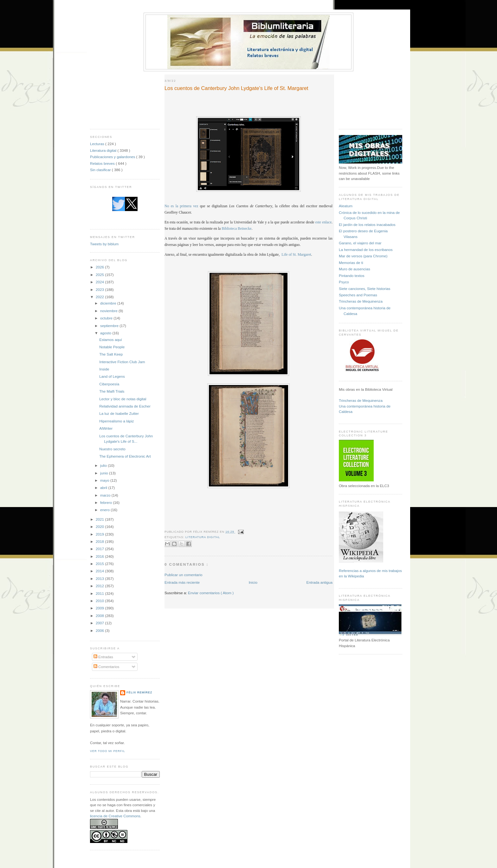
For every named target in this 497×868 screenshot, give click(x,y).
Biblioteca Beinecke (236, 229)
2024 (100, 282)
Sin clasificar (101, 170)
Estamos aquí (110, 340)
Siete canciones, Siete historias (365, 289)
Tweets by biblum (104, 244)
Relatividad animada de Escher (125, 406)
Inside (104, 369)
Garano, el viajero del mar (360, 243)
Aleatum (346, 206)
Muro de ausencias (355, 269)
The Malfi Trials (112, 391)
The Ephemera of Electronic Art (125, 456)
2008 (100, 616)
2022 (100, 297)
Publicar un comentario (184, 575)
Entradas (103, 657)
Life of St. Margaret (296, 255)
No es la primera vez (181, 206)
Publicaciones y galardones (113, 157)
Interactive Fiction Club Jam (122, 362)
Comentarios (106, 667)
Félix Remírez (139, 692)
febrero (106, 502)
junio (105, 473)
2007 (100, 623)
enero (105, 510)
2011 (100, 593)
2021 (100, 519)
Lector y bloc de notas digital (123, 399)
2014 (100, 571)
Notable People (112, 347)
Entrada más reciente (182, 582)
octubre (107, 318)
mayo (105, 480)
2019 (100, 534)
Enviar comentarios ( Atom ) (211, 593)
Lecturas (98, 144)
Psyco (344, 282)
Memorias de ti (351, 263)
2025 (100, 275)
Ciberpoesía (109, 384)
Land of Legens (112, 376)
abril (104, 488)
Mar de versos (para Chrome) (363, 256)
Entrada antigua (319, 582)
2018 (100, 541)
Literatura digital (104, 150)
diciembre (109, 303)
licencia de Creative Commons (115, 816)
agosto (106, 333)
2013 (100, 579)
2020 (100, 527)
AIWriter (106, 428)
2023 (100, 289)
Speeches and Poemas (358, 295)
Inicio (253, 582)
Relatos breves (103, 163)
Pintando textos (352, 276)
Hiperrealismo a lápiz (116, 421)
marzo (106, 495)
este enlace (323, 222)
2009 (100, 608)
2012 (100, 586)
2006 (100, 630)
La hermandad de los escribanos (366, 250)
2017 (100, 549)
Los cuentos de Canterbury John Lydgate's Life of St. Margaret (236, 88)
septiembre (110, 326)
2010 (100, 601)
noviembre (109, 311)
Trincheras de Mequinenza (361, 301)
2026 (100, 267)
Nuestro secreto (112, 449)
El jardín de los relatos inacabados (367, 225)
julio (104, 465)
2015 (100, 564)
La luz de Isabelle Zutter (119, 413)
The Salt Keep (111, 354)
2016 (100, 556)
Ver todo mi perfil (108, 751)
